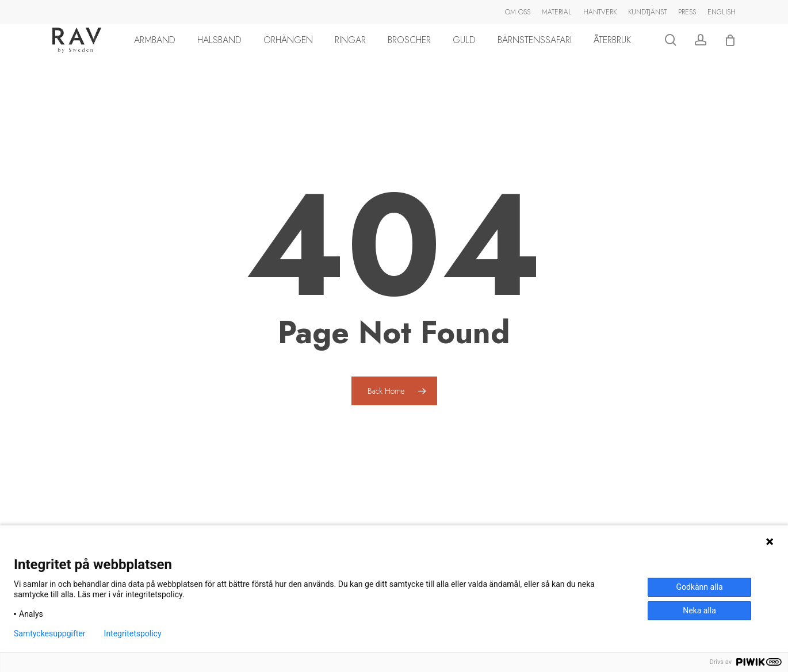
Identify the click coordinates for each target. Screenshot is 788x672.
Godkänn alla (699, 587)
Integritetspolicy (133, 633)
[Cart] (739, 53)
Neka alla (699, 610)
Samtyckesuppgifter (50, 633)
